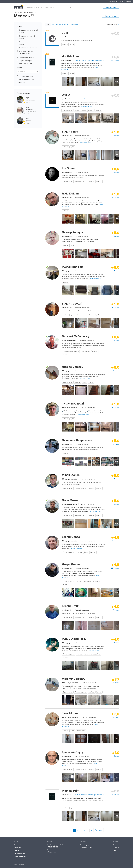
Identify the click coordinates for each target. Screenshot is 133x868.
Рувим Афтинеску (74, 639)
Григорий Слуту (73, 752)
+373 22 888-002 (52, 846)
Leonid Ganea (71, 537)
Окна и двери (85, 352)
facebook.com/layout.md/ (83, 99)
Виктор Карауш (72, 232)
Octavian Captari (73, 404)
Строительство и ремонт (25, 12)
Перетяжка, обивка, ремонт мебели (26, 52)
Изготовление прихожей (28, 48)
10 (92, 830)
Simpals (21, 863)
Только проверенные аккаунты (27, 81)
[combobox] (49, 7)
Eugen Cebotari (72, 304)
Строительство (67, 110)
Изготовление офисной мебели (27, 43)
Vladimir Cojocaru (74, 679)
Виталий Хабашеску (76, 336)
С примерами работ (26, 76)
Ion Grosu (68, 168)
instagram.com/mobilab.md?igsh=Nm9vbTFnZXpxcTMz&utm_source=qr (98, 60)
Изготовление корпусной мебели (28, 31)
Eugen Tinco (70, 132)
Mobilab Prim (70, 56)
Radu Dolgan (70, 194)
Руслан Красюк (72, 267)
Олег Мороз (70, 713)
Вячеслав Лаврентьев (77, 440)
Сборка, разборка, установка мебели (25, 62)
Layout (66, 95)
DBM (65, 33)
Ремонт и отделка (80, 110)
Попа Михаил (71, 500)
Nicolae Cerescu (73, 367)
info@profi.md (51, 851)
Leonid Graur (70, 606)
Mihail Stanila (71, 475)
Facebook (116, 847)
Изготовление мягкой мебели (27, 37)
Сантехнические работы (84, 315)
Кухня (72, 44)
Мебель (65, 44)
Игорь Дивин (71, 564)
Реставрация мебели (26, 57)
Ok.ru (115, 850)
